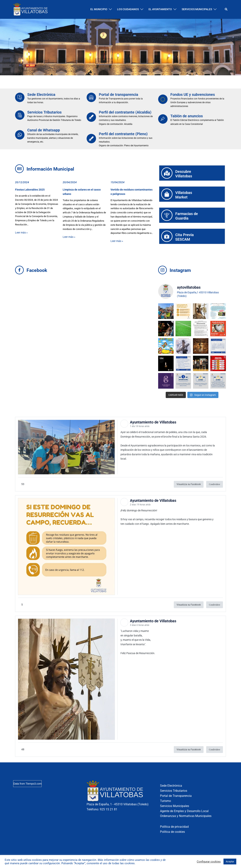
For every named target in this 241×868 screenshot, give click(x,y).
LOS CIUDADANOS (128, 9)
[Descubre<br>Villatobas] (167, 173)
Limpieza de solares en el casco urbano (82, 192)
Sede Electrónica (41, 95)
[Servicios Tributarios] (20, 115)
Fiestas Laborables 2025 (30, 190)
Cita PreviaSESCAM (185, 237)
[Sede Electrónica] (20, 97)
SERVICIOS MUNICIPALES (197, 9)
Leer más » (21, 233)
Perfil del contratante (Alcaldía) (125, 112)
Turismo (165, 801)
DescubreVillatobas (184, 174)
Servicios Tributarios (44, 112)
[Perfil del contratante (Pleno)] (91, 139)
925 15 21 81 (109, 809)
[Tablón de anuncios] (163, 119)
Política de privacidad (174, 827)
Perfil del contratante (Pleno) (123, 134)
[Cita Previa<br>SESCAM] (167, 236)
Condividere (215, 484)
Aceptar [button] (230, 862)
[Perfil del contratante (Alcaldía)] (91, 117)
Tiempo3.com (34, 784)
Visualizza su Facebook (189, 484)
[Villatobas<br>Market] (167, 194)
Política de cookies (172, 832)
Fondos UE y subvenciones (193, 95)
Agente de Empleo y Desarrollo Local (184, 811)
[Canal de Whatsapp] (20, 135)
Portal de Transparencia (176, 796)
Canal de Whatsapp (44, 130)
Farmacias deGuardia (187, 216)
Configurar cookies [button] (209, 862)
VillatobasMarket (184, 195)
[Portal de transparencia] (91, 97)
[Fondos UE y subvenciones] (163, 99)
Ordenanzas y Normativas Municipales (186, 816)
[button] (226, 9)
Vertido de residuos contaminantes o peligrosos (132, 192)
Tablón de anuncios (187, 116)
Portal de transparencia (119, 95)
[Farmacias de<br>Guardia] (167, 215)
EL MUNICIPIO (99, 9)
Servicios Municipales (175, 806)
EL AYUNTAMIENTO (160, 9)
